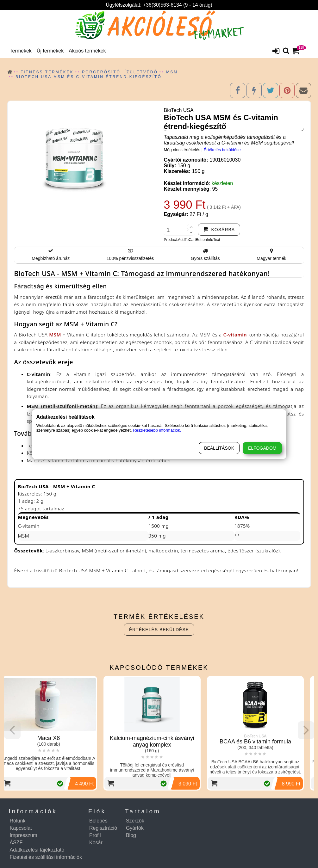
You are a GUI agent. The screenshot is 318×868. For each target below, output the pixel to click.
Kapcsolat (21, 828)
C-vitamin (235, 335)
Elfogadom (262, 448)
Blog (131, 835)
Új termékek (50, 51)
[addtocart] (219, 230)
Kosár (96, 843)
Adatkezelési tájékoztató (37, 850)
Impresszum (24, 835)
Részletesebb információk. (157, 430)
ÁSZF (16, 843)
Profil (95, 835)
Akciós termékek (87, 51)
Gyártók (135, 828)
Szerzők (135, 821)
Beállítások (219, 448)
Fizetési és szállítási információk (46, 857)
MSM (55, 335)
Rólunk (18, 821)
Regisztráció (103, 828)
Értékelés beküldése (222, 150)
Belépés (98, 821)
